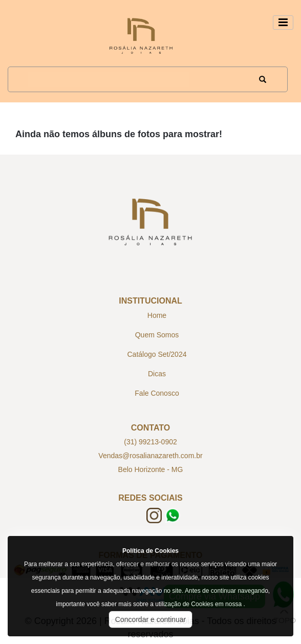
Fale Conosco (157, 393)
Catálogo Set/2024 (157, 354)
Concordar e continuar (151, 619)
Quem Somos (157, 335)
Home (157, 315)
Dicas (157, 374)
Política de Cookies (150, 551)
